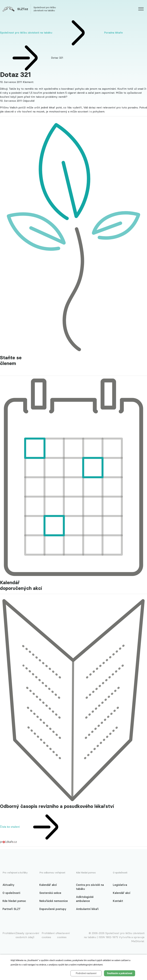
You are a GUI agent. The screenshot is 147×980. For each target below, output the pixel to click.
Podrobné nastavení (86, 973)
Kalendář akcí (48, 885)
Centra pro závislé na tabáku (90, 887)
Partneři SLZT (12, 909)
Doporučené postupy (53, 909)
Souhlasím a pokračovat (120, 973)
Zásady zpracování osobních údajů (27, 935)
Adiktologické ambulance (85, 899)
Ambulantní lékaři (87, 909)
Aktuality (8, 885)
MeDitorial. (138, 941)
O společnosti (11, 893)
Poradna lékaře (113, 33)
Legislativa (120, 885)
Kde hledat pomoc (14, 901)
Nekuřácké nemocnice (54, 901)
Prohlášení (9, 933)
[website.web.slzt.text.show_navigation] (141, 9)
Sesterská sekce (50, 893)
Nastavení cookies (63, 935)
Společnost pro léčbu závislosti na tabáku (26, 33)
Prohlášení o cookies (49, 935)
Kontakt (118, 901)
